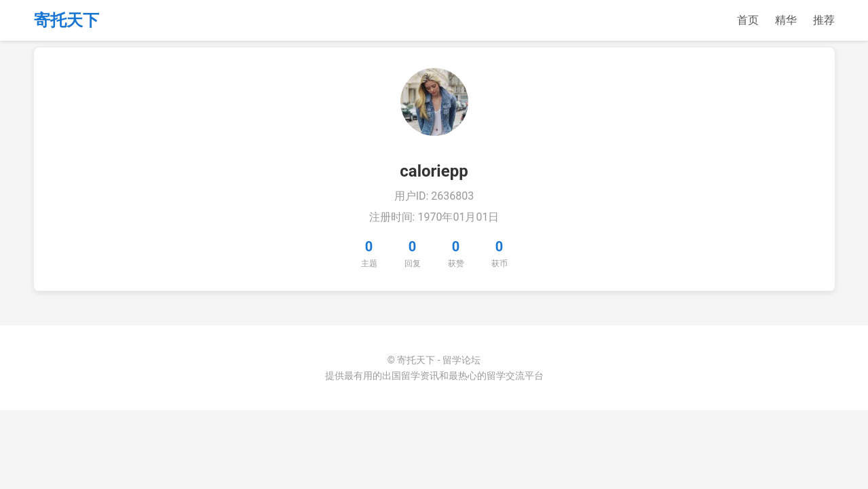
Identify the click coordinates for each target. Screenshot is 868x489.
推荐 (824, 20)
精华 (786, 20)
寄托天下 (67, 20)
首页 (748, 20)
